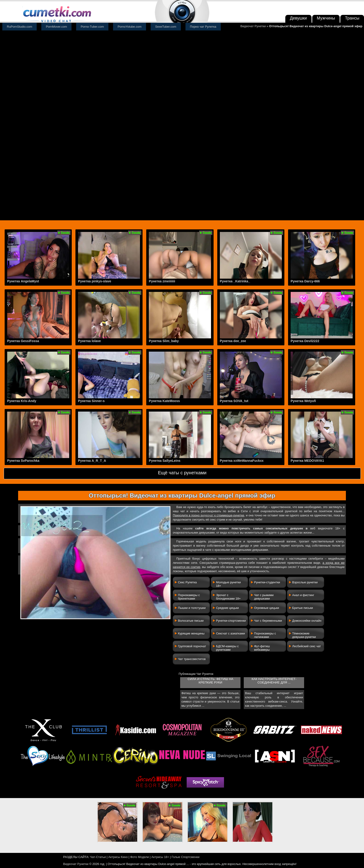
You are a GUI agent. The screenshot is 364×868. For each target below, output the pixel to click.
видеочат (207, 515)
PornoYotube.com (130, 27)
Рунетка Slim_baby (164, 341)
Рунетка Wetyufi (303, 401)
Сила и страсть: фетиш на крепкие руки (210, 681)
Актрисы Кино (118, 857)
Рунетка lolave (89, 341)
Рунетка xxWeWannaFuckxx (242, 461)
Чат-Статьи (98, 857)
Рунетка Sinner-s (91, 401)
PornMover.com (57, 27)
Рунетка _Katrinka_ (235, 281)
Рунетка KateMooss (164, 401)
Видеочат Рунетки (253, 26)
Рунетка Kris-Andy (22, 401)
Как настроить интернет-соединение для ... (274, 681)
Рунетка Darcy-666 (305, 281)
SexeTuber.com (166, 27)
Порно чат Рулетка (203, 27)
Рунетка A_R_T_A (92, 461)
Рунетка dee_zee (233, 341)
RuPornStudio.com (20, 27)
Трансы (352, 18)
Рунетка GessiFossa (23, 341)
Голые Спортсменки (185, 857)
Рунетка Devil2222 (305, 341)
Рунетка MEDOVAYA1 (307, 461)
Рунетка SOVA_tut (234, 401)
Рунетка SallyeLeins (165, 461)
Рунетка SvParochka (23, 461)
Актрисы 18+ (160, 857)
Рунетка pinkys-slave (95, 281)
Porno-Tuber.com (92, 27)
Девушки (298, 18)
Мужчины (326, 18)
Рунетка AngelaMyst (23, 281)
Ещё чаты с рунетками (182, 473)
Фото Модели (140, 857)
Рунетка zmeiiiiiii (162, 281)
